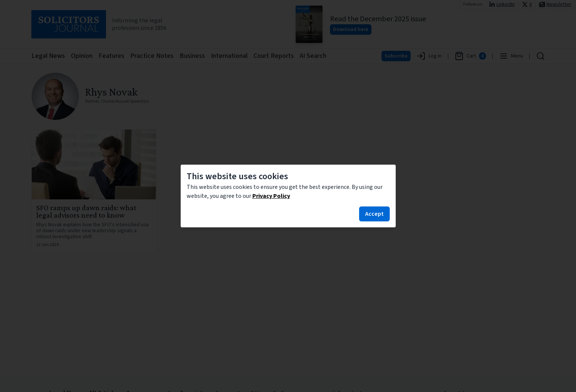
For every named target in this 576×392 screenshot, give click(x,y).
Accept (374, 214)
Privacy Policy (271, 196)
